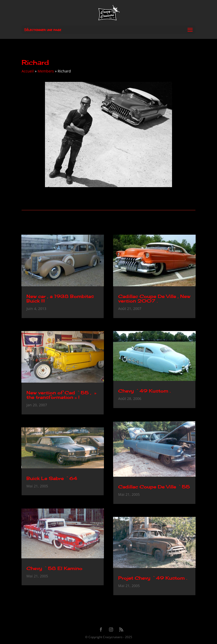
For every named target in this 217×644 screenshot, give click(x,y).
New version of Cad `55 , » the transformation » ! (61, 395)
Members (46, 71)
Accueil (28, 71)
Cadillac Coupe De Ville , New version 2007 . (154, 298)
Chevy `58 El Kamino (54, 568)
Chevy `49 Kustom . (144, 391)
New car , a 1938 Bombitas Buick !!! (60, 298)
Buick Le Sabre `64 (52, 478)
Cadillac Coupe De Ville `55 (154, 487)
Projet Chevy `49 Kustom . (153, 578)
